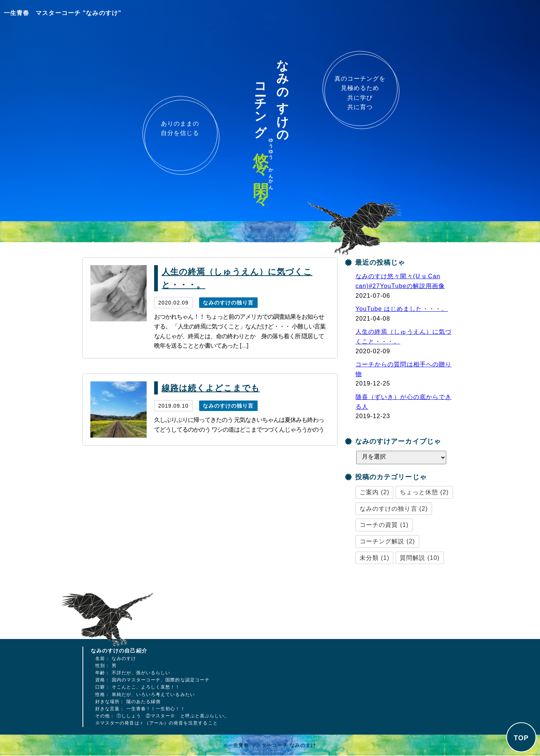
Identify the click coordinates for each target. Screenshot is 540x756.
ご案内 (369, 492)
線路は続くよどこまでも (211, 388)
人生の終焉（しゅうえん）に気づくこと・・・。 (237, 278)
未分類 (369, 558)
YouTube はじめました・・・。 (402, 309)
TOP (521, 738)
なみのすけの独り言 (228, 303)
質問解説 (412, 558)
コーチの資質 (379, 525)
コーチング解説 (382, 541)
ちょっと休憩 (419, 492)
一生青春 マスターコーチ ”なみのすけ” (63, 13)
